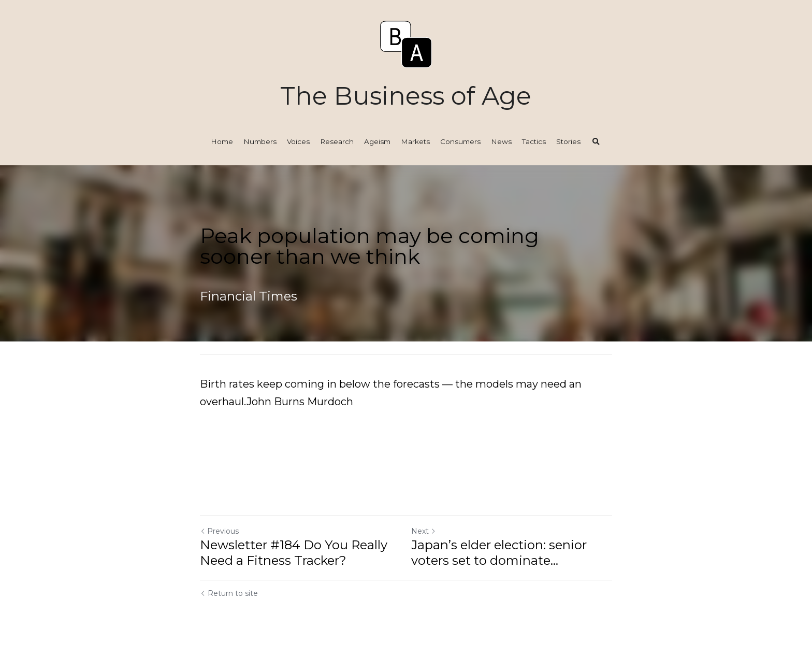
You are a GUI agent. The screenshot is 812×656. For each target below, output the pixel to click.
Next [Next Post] (424, 531)
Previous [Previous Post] (219, 531)
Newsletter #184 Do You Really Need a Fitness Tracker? (294, 553)
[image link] (406, 43)
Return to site (229, 593)
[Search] (596, 142)
